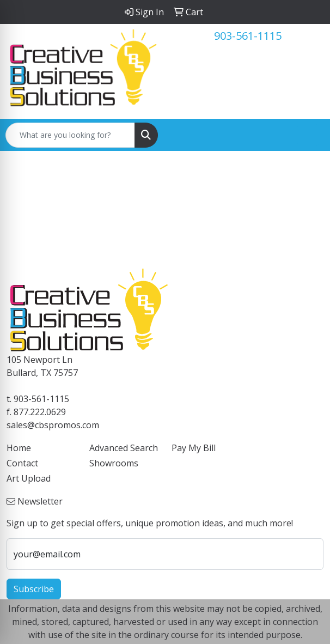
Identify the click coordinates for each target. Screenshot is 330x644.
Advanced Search (124, 448)
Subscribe (34, 589)
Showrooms (114, 463)
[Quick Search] (70, 135)
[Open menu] (308, 135)
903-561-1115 (248, 36)
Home (19, 448)
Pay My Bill (194, 448)
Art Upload (29, 478)
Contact (22, 463)
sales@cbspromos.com (53, 425)
